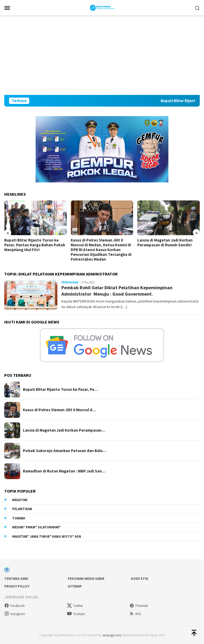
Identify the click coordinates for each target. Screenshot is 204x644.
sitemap (75, 586)
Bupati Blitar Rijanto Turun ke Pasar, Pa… (60, 389)
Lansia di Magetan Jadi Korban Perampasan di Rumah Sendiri (165, 243)
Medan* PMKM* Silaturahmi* (37, 527)
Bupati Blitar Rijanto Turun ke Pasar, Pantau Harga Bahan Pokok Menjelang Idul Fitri (35, 245)
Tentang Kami (16, 579)
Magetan (20, 500)
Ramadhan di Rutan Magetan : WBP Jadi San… (64, 471)
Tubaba (19, 518)
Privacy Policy (17, 586)
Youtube (76, 614)
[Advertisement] (102, 55)
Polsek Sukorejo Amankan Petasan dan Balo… (65, 451)
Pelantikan (22, 509)
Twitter (75, 606)
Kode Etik (140, 579)
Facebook (14, 606)
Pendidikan (70, 282)
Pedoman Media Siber (86, 579)
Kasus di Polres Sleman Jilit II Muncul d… (59, 410)
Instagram (15, 614)
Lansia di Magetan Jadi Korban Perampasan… (64, 430)
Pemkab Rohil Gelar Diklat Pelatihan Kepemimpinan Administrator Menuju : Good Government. (117, 291)
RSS (135, 614)
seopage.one (112, 635)
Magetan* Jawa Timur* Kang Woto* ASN (47, 536)
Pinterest (139, 606)
